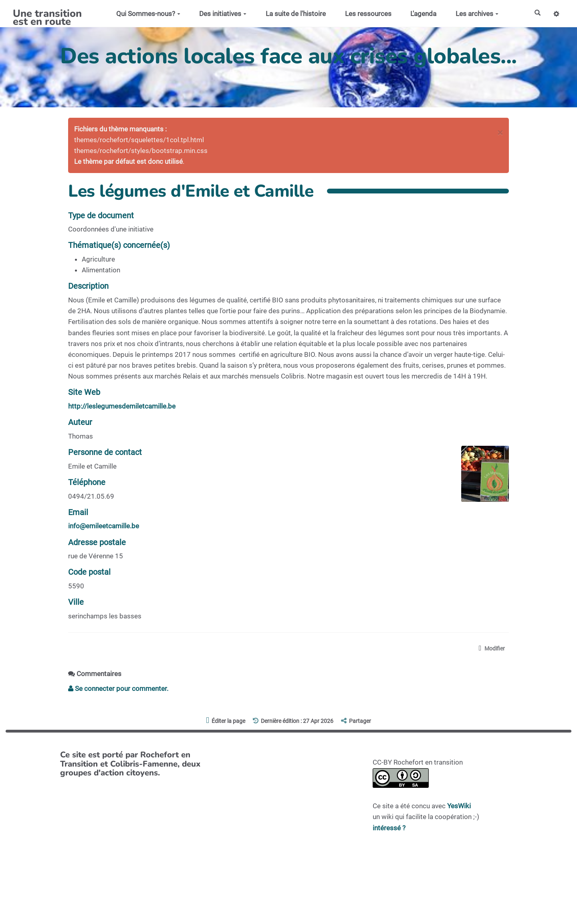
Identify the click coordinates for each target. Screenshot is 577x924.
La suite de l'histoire (294, 14)
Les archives (475, 14)
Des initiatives (221, 14)
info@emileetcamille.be (104, 526)
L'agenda (421, 14)
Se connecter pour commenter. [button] (118, 689)
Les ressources (366, 14)
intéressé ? (389, 829)
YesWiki (459, 807)
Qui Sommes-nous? (146, 14)
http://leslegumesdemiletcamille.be (122, 406)
